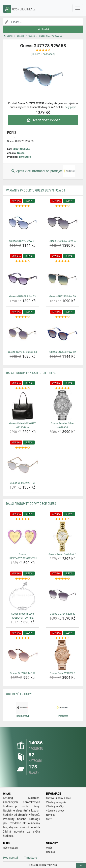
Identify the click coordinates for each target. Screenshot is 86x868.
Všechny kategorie (56, 802)
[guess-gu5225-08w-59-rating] (63, 262)
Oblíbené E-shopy (19, 694)
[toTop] (81, 866)
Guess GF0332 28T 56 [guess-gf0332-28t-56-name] (23, 483)
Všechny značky (55, 807)
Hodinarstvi (10, 858)
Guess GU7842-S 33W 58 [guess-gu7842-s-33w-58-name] (22, 352)
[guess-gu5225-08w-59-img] (63, 278)
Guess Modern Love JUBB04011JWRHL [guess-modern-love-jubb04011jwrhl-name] (22, 616)
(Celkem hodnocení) (43, 54)
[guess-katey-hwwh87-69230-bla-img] (23, 405)
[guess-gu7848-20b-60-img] (63, 596)
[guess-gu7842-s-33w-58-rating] (23, 317)
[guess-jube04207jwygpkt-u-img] (23, 536)
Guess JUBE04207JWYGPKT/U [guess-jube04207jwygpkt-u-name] (23, 556)
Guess (21, 153)
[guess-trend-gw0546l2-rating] (63, 519)
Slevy (49, 819)
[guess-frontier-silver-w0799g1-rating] (63, 389)
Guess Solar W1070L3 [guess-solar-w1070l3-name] (62, 673)
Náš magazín (10, 848)
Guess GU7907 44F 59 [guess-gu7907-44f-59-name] (23, 673)
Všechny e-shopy (55, 811)
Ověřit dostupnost (43, 120)
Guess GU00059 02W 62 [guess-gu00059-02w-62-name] (62, 241)
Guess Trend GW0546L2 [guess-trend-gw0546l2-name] (63, 554)
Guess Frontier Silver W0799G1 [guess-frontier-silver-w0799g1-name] (63, 425)
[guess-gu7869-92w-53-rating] (23, 262)
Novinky (51, 815)
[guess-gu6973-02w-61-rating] (23, 206)
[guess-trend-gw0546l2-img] (63, 536)
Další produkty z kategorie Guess (31, 373)
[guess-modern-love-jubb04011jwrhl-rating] (23, 579)
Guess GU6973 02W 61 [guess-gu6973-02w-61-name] (22, 241)
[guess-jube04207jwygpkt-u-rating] (23, 519)
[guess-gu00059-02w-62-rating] (63, 206)
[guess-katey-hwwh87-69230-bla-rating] (23, 389)
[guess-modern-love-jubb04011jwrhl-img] (23, 596)
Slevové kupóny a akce (58, 798)
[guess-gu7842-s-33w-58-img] (23, 334)
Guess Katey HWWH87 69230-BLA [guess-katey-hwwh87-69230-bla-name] (22, 425)
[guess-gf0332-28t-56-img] (23, 465)
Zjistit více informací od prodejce (43, 171)
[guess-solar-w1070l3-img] (63, 655)
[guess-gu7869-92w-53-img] (23, 278)
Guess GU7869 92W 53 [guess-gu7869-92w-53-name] (22, 296)
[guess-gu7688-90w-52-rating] (63, 317)
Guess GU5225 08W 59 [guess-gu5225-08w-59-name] (63, 296)
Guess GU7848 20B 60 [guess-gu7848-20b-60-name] (63, 614)
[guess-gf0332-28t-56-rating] (23, 448)
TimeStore (25, 157)
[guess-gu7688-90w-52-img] (63, 334)
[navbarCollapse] (78, 8)
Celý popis (70, 107)
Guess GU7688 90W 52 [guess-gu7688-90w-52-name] (63, 352)
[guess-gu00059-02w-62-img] (63, 223)
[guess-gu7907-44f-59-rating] (23, 638)
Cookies (50, 852)
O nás (49, 848)
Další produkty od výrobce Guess (31, 504)
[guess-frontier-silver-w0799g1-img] (63, 405)
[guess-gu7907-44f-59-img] (23, 655)
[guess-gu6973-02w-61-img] (23, 223)
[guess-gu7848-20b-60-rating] (63, 579)
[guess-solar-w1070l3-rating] (63, 638)
